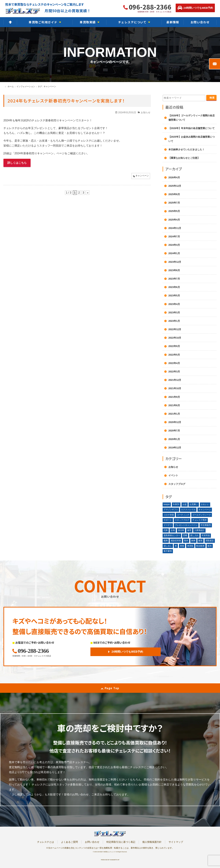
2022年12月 (175, 329)
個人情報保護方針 (152, 842)
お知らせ (146, 112)
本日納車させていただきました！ (186, 149)
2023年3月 (174, 313)
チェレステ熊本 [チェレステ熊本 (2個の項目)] (200, 520)
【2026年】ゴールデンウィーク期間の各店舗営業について (192, 118)
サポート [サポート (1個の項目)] (168, 520)
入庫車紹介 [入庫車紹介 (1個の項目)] (199, 530)
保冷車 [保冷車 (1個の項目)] (181, 530)
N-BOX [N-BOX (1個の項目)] (176, 504)
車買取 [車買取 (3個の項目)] (190, 546)
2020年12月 (175, 422)
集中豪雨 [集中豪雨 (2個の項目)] (168, 551)
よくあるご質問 (69, 842)
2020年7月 (174, 431)
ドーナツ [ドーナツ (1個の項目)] (168, 525)
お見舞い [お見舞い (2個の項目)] (194, 504)
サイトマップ (176, 842)
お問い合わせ (92, 842)
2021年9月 (174, 397)
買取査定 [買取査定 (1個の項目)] (210, 541)
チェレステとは (46, 842)
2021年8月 (174, 405)
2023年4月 (174, 304)
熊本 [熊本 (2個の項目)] (186, 541)
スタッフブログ (177, 484)
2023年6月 (174, 287)
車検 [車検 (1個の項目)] (182, 546)
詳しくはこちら (17, 163)
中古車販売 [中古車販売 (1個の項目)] (206, 525)
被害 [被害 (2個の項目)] (200, 541)
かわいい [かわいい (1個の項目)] (205, 504)
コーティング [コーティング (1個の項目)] (183, 515)
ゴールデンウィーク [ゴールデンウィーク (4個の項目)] (202, 515)
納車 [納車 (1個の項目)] (193, 541)
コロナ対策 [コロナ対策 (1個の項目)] (169, 515)
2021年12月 (175, 380)
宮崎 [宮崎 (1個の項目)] (185, 535)
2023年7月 (174, 279)
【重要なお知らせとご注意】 (184, 158)
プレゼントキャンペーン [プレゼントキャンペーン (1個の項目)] (186, 525)
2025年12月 (175, 186)
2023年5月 (174, 296)
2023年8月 (174, 270)
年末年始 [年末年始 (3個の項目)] (206, 535)
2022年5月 (174, 355)
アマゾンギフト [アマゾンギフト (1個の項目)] (171, 510)
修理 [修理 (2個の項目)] (189, 530)
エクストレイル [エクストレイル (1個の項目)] (188, 510)
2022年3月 (174, 372)
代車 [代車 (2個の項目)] (166, 530)
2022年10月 (175, 338)
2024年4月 (174, 245)
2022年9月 (174, 346)
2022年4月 (174, 363)
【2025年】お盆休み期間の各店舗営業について (192, 139)
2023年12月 (175, 262)
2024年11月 (175, 228)
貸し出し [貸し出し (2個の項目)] (168, 546)
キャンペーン (142, 176)
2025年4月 (174, 220)
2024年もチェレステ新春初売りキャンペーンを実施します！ (66, 101)
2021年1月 (174, 414)
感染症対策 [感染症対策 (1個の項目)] (176, 541)
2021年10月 (175, 388)
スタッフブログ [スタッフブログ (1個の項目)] (182, 520)
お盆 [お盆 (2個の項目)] (185, 504)
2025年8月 (174, 194)
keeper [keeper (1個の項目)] (167, 504)
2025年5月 (174, 211)
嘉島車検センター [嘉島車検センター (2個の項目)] (172, 535)
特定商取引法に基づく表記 (121, 842)
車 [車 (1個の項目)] (176, 546)
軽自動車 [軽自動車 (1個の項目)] (200, 546)
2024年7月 (174, 236)
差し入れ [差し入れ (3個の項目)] (194, 535)
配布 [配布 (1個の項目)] (210, 546)
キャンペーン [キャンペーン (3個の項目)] (205, 510)
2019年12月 (175, 448)
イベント (173, 475)
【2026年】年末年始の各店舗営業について (192, 128)
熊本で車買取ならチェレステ (108, 852)
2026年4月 (174, 177)
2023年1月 (174, 321)
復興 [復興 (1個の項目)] (166, 541)
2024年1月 (174, 253)
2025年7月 (174, 203)
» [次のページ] (88, 193)
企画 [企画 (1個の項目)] (173, 530)
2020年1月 (174, 439)
